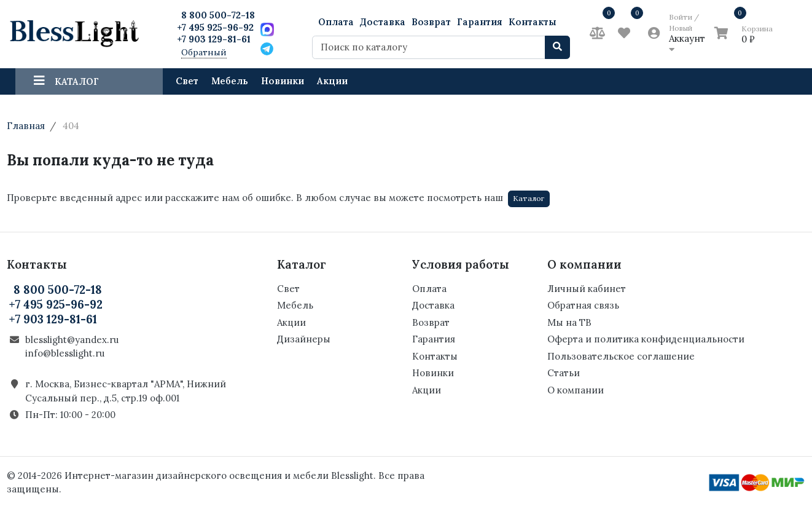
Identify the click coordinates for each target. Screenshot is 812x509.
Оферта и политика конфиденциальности (646, 339)
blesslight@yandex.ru (72, 340)
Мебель (230, 81)
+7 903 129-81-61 (214, 39)
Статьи (564, 373)
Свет (187, 81)
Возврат (431, 22)
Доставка (383, 22)
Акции (332, 81)
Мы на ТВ (569, 322)
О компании (576, 390)
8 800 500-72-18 (218, 15)
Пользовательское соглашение (621, 356)
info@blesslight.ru (65, 353)
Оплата (336, 22)
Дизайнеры (304, 339)
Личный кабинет (587, 289)
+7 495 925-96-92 (215, 27)
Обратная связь (583, 305)
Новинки (283, 81)
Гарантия (480, 22)
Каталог (529, 198)
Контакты (533, 22)
